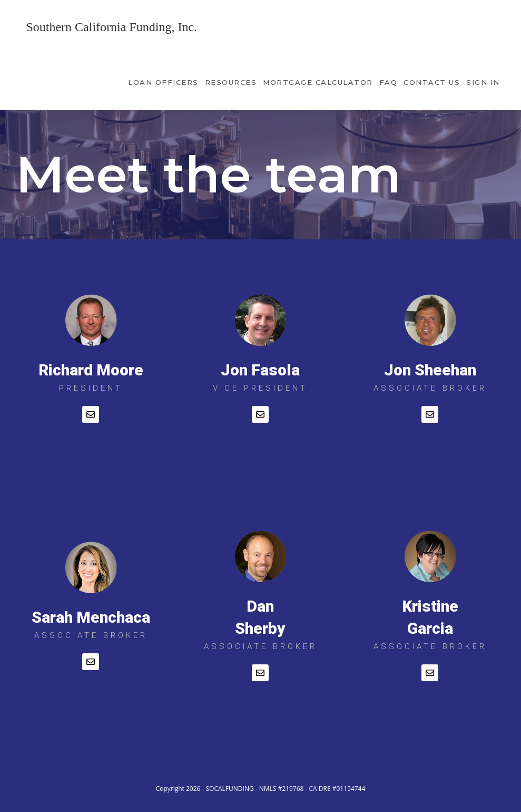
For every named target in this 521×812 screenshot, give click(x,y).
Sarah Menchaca (91, 617)
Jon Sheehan (430, 370)
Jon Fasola (260, 370)
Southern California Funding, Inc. (111, 27)
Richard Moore (91, 370)
